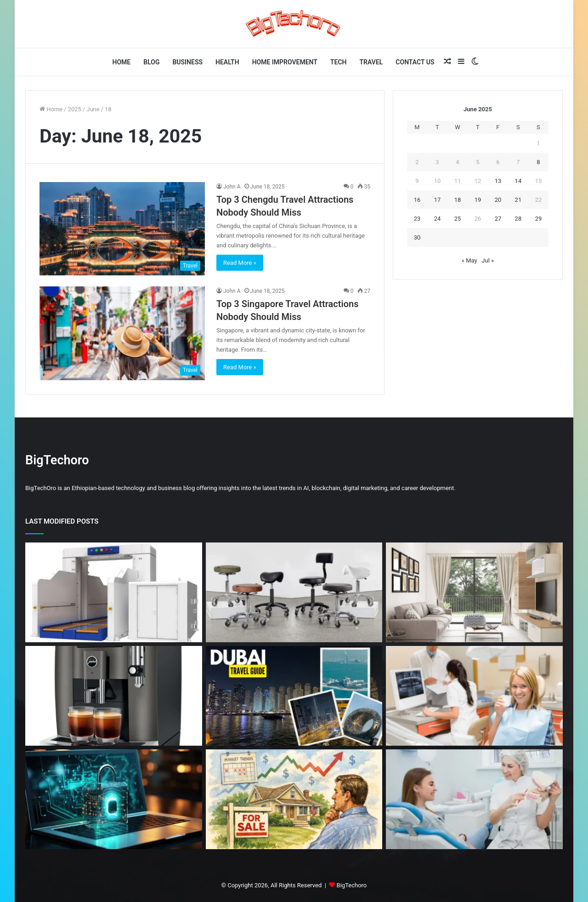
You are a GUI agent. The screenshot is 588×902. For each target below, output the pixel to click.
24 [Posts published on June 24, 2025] (438, 219)
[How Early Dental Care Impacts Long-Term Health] (474, 696)
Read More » (240, 263)
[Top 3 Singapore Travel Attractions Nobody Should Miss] (122, 333)
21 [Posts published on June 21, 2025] (518, 200)
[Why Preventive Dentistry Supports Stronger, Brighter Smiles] (474, 799)
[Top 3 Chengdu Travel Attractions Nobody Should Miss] (122, 229)
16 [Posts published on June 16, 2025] (417, 200)
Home (122, 62)
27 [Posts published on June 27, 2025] (498, 219)
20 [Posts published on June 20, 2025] (498, 200)
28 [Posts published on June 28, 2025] (518, 219)
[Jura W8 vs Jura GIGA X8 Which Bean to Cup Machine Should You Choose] (114, 696)
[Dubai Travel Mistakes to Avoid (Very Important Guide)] (294, 696)
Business (187, 62)
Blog (151, 62)
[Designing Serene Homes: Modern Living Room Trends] (474, 592)
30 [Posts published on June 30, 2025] (417, 237)
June (93, 109)
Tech (339, 62)
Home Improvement (285, 62)
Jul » (488, 260)
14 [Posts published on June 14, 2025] (518, 181)
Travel (371, 62)
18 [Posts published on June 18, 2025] (458, 200)
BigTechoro (352, 885)
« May (469, 260)
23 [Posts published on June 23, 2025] (417, 219)
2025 (75, 109)
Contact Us (415, 62)
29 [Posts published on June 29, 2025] (539, 219)
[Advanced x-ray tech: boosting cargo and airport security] (114, 592)
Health (227, 62)
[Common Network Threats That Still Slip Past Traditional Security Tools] (114, 799)
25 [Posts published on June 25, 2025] (458, 219)
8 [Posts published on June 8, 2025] (538, 162)
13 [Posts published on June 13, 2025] (498, 181)
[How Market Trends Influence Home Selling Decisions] (294, 799)
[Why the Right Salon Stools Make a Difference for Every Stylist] (294, 592)
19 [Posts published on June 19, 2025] (478, 200)
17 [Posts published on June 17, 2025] (438, 200)
